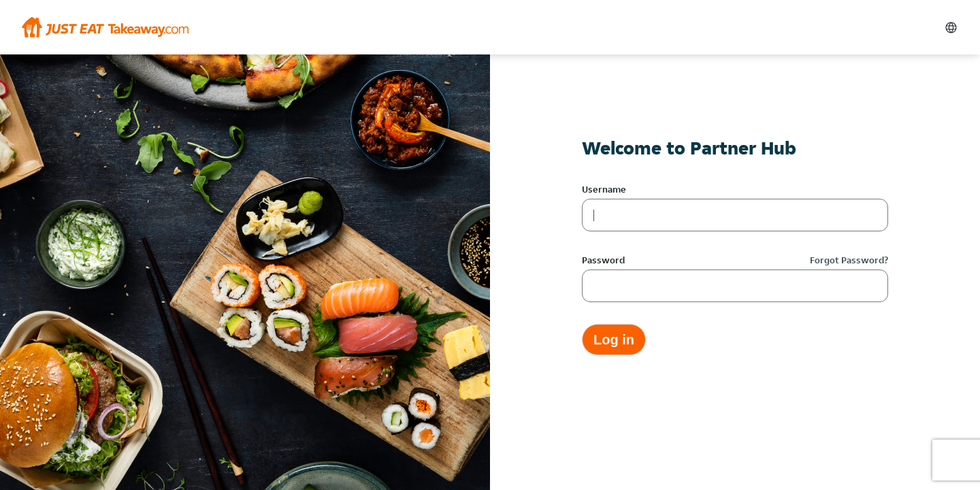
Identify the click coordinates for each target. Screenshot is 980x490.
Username (604, 189)
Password (603, 260)
